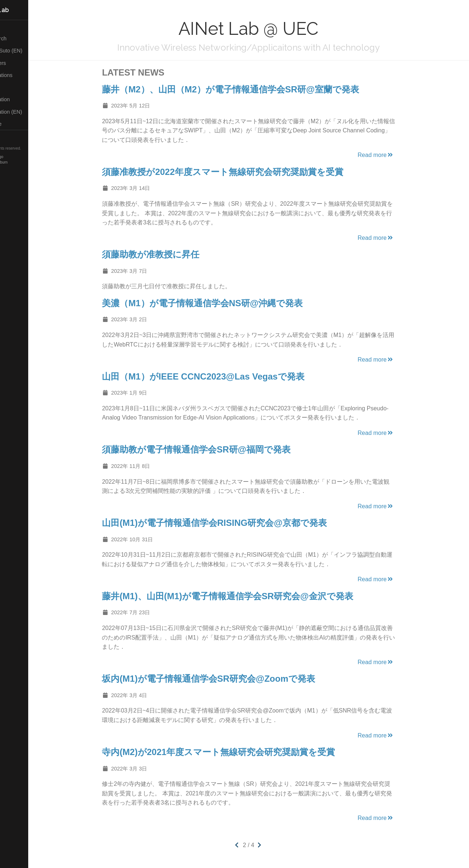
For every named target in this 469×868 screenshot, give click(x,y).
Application (20, 99)
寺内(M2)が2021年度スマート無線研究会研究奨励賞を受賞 (232, 752)
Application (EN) (26, 112)
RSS (12, 136)
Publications (21, 75)
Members (18, 63)
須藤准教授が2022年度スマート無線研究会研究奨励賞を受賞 (236, 172)
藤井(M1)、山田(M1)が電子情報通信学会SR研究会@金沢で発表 (241, 596)
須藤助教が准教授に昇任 (164, 254)
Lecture (16, 124)
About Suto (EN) (26, 51)
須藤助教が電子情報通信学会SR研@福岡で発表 (210, 449)
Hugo (26, 157)
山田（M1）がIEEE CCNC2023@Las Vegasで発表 (217, 376)
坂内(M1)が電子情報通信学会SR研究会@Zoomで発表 (222, 679)
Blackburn (26, 162)
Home (14, 26)
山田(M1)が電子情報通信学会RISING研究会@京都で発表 (228, 523)
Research (18, 39)
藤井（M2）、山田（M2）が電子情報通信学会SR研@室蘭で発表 (244, 89)
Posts (14, 87)
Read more (389, 155)
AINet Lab (20, 10)
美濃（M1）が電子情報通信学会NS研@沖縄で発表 (216, 303)
